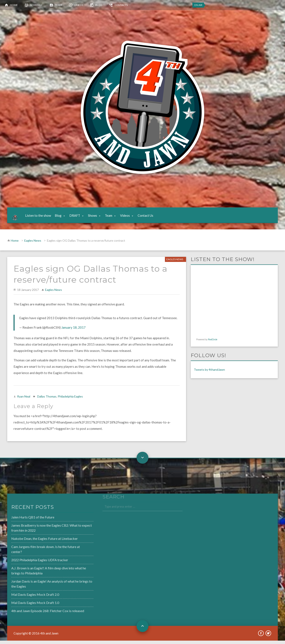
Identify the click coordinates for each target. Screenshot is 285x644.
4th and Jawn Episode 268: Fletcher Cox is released (37, 612)
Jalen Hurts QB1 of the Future (23, 522)
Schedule (36, 5)
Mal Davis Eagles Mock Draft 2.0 (25, 596)
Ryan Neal (24, 400)
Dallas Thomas (47, 400)
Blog (99, 5)
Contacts (121, 5)
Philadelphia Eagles (70, 400)
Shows (96, 217)
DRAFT (78, 217)
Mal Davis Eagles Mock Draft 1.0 (25, 604)
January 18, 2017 (73, 331)
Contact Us (149, 217)
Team (58, 5)
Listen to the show (42, 217)
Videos (79, 5)
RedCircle (213, 343)
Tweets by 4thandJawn (209, 373)
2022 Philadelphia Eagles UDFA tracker (29, 563)
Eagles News (33, 244)
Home (14, 5)
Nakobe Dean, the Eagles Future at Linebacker (34, 543)
